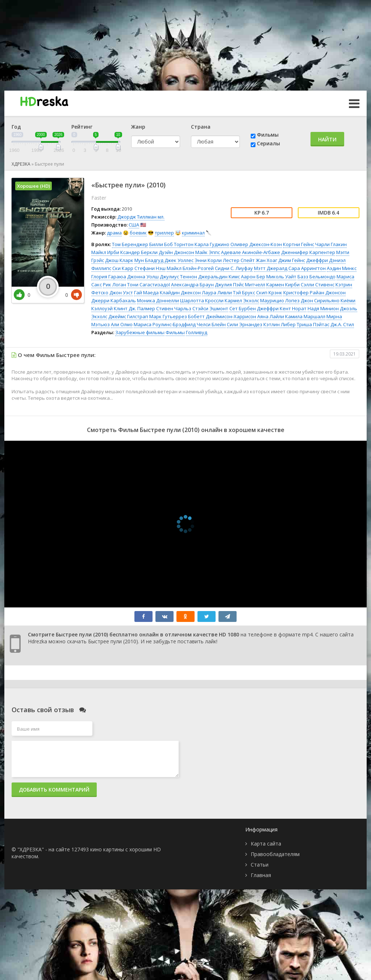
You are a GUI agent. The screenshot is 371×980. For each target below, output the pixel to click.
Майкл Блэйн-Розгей (190, 268)
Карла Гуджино (212, 244)
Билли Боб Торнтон (171, 244)
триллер (164, 233)
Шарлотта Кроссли (202, 300)
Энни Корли (208, 260)
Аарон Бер (253, 277)
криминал (193, 233)
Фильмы (268, 135)
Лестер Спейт (239, 260)
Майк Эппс (208, 252)
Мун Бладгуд (149, 260)
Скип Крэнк (269, 292)
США (134, 225)
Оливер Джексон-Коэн (256, 244)
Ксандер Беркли (139, 252)
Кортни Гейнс (299, 244)
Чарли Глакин (331, 244)
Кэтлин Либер (280, 324)
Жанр (138, 127)
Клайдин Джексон (180, 292)
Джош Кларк (119, 260)
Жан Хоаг (266, 260)
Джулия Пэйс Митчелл (240, 285)
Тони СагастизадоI (149, 285)
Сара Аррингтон (307, 268)
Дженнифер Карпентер (308, 252)
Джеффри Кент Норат (282, 308)
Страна (201, 127)
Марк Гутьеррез (168, 316)
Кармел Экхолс (242, 300)
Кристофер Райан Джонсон (314, 292)
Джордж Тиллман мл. (141, 217)
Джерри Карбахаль (114, 300)
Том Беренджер (130, 244)
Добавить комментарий (54, 790)
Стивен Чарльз (174, 308)
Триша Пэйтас (313, 324)
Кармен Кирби (283, 285)
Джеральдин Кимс (219, 277)
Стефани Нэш (150, 268)
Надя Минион (323, 308)
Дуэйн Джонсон (176, 252)
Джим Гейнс (292, 260)
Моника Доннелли (158, 300)
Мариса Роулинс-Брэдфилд (165, 324)
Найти (327, 139)
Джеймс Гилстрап (128, 316)
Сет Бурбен (243, 308)
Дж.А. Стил (342, 324)
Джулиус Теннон (178, 277)
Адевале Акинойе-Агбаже (251, 252)
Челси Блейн (211, 324)
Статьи (260, 865)
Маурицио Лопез (280, 300)
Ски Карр (123, 268)
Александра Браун (192, 285)
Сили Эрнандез (245, 324)
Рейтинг (82, 127)
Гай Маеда (146, 292)
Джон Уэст (121, 292)
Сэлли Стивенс (318, 285)
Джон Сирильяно (320, 300)
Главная (261, 875)
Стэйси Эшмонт (210, 308)
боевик (138, 233)
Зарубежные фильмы (140, 332)
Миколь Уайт (281, 277)
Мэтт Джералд (271, 268)
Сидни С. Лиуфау (234, 268)
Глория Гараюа (109, 277)
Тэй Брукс (244, 292)
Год (16, 127)
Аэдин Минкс (342, 268)
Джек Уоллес (179, 260)
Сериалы (268, 143)
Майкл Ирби (105, 252)
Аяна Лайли (271, 316)
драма (114, 233)
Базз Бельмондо (316, 277)
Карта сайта (266, 844)
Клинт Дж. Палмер (134, 308)
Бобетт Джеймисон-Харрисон (222, 316)
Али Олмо (122, 324)
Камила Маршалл (305, 316)
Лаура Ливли (217, 292)
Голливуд (197, 332)
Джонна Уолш (143, 277)
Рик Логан (114, 285)
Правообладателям (275, 854)
